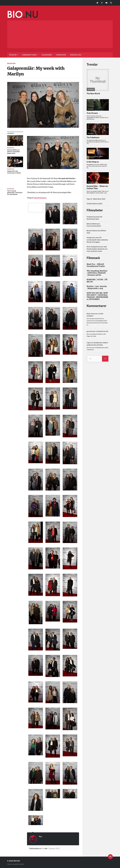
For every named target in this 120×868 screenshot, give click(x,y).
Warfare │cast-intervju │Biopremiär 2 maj (97, 287)
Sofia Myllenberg (40, 198)
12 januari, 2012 (54, 848)
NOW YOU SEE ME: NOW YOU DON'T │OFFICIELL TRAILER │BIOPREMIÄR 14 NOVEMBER (97, 296)
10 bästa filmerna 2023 (94, 204)
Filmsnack (94, 258)
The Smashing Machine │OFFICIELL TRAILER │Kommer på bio (97, 273)
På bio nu (13, 55)
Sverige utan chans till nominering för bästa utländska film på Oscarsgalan (97, 240)
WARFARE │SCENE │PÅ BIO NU (97, 281)
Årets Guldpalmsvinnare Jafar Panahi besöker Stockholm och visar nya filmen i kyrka (97, 249)
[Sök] (105, 359)
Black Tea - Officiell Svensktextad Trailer (96, 265)
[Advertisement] (60, 34)
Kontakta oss (76, 55)
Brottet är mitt (103, 331)
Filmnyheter (61, 55)
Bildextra (11, 63)
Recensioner (47, 55)
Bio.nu (17, 861)
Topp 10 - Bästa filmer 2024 (96, 199)
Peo (40, 836)
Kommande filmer (29, 55)
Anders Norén (19, 864)
